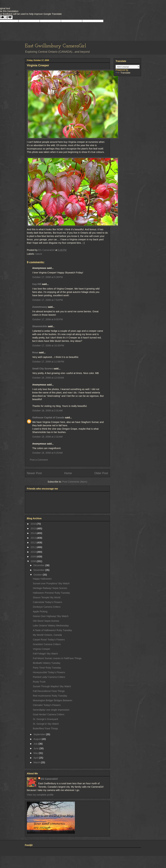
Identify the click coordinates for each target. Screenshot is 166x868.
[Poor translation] (9, 17)
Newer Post (34, 473)
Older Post (101, 473)
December (39, 565)
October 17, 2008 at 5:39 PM (47, 277)
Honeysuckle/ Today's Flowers (49, 672)
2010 (34, 552)
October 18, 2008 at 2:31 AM (47, 411)
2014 (34, 533)
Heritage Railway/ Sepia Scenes (50, 588)
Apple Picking (40, 611)
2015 (34, 528)
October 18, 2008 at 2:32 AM (47, 437)
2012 (34, 543)
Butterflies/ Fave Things (45, 728)
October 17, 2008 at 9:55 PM (47, 319)
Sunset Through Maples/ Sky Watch (52, 686)
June (36, 748)
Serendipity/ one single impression (51, 710)
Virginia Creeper (41, 649)
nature (39, 254)
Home (68, 473)
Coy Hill (37, 284)
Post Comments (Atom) (75, 482)
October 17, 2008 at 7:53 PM (47, 300)
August (38, 739)
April (36, 758)
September (40, 734)
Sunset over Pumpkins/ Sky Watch (51, 583)
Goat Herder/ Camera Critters (49, 714)
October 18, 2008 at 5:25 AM (47, 453)
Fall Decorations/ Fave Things (49, 691)
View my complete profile (40, 795)
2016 (34, 524)
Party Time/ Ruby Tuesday (47, 668)
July (36, 744)
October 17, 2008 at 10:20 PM (48, 346)
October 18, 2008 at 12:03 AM (48, 378)
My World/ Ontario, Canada (47, 635)
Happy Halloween (42, 579)
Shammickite (40, 326)
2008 (34, 561)
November (39, 570)
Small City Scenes (43, 369)
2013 (34, 538)
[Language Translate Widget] (128, 67)
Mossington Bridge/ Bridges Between (53, 700)
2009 (34, 557)
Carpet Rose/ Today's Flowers (49, 640)
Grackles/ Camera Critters (47, 644)
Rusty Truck (39, 682)
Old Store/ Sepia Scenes (46, 621)
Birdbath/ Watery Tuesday (47, 663)
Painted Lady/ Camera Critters (49, 677)
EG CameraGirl (49, 779)
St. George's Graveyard (45, 719)
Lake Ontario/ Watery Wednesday (51, 626)
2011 (34, 547)
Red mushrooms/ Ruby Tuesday (50, 696)
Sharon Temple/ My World (47, 597)
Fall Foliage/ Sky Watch (45, 654)
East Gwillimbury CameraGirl (55, 46)
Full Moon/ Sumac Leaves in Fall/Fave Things (57, 658)
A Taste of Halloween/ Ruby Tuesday (52, 630)
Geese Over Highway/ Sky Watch (51, 616)
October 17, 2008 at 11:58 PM (48, 362)
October (38, 575)
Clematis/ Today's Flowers (47, 705)
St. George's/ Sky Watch (46, 724)
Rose (35, 352)
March (37, 762)
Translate (123, 73)
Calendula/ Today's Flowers (47, 602)
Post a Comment (39, 460)
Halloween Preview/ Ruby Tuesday (51, 593)
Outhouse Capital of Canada (48, 418)
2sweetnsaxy (40, 307)
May (36, 753)
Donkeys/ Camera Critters (47, 607)
